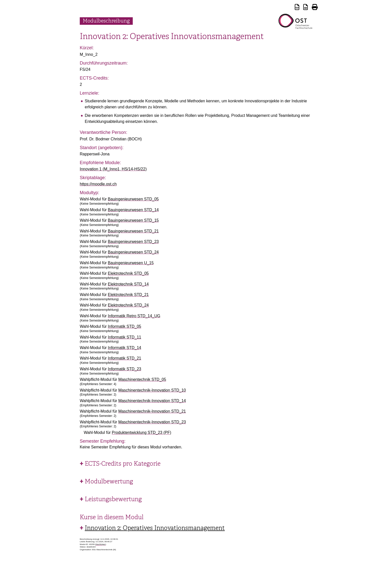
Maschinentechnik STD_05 (142, 379)
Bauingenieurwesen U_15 (131, 263)
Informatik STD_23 (124, 369)
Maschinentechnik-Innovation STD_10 (152, 390)
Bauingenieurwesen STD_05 (133, 199)
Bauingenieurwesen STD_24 (133, 252)
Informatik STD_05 (124, 326)
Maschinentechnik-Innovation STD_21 (152, 411)
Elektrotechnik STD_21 (128, 295)
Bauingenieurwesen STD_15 (133, 220)
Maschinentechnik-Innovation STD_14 (152, 401)
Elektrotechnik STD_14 (128, 284)
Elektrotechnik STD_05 (128, 273)
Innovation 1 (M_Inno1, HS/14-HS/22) (113, 169)
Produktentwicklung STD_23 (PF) (141, 433)
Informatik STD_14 (124, 348)
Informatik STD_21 (124, 358)
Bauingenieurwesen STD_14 (133, 210)
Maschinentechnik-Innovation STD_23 (152, 422)
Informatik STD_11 (124, 337)
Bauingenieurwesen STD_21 (133, 231)
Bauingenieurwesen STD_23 (133, 242)
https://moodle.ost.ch (98, 184)
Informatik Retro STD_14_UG (134, 316)
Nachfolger (101, 544)
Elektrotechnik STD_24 (128, 305)
